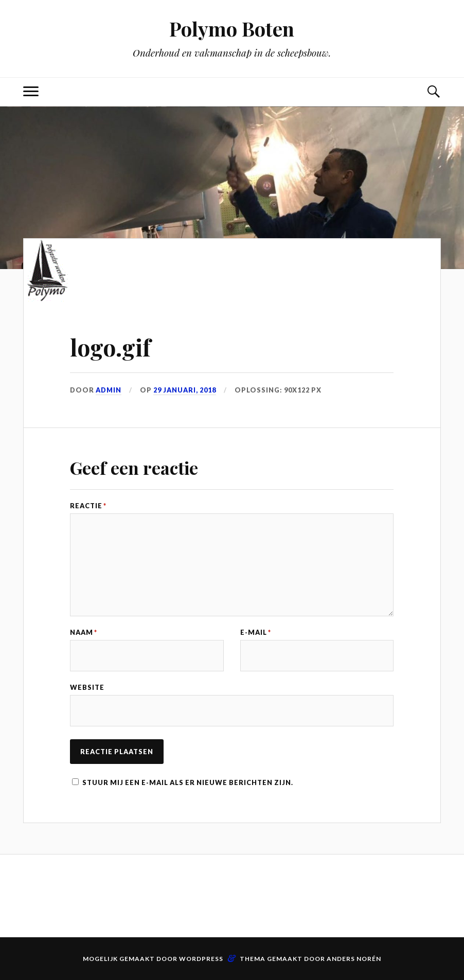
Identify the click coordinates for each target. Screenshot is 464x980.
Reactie (88, 506)
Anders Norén (354, 959)
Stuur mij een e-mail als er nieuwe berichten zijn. (188, 782)
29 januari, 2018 (185, 390)
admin (109, 390)
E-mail (256, 632)
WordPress (201, 959)
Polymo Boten (232, 29)
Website (87, 688)
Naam (84, 632)
